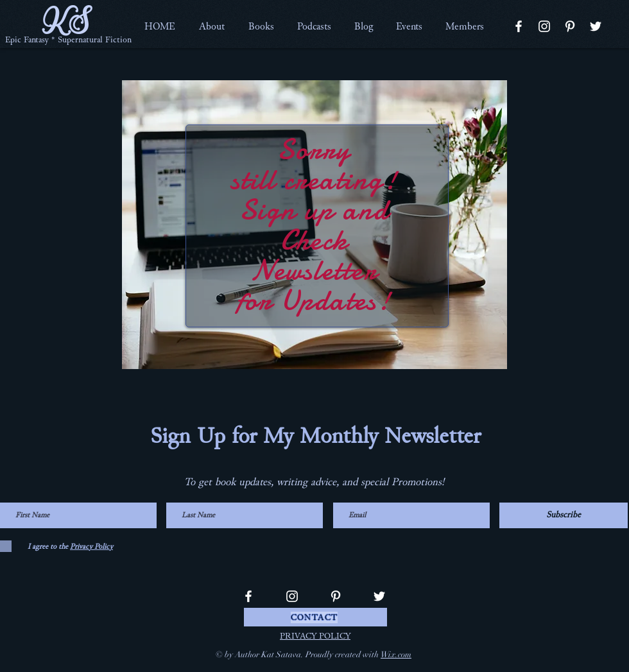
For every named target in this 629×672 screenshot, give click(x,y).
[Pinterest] (570, 26)
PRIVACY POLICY (315, 636)
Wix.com (396, 655)
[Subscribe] (564, 515)
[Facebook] (519, 26)
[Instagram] (544, 26)
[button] (211, 26)
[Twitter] (596, 26)
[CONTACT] (315, 617)
